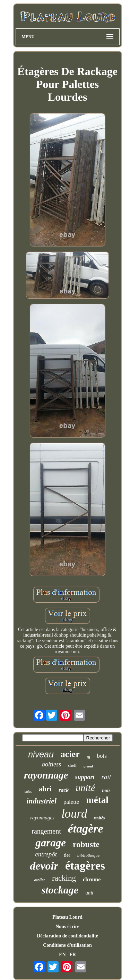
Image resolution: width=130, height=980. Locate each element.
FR (73, 955)
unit (89, 893)
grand (88, 766)
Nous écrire (67, 927)
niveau (41, 754)
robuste (86, 844)
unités (99, 818)
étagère (86, 829)
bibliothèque (89, 855)
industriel (41, 801)
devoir (44, 866)
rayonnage (46, 775)
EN (62, 955)
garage (51, 843)
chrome (92, 879)
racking (64, 878)
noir (106, 790)
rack (64, 790)
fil (88, 757)
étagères (85, 866)
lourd (74, 814)
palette (71, 802)
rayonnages (42, 818)
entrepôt (46, 854)
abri (45, 789)
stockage (60, 890)
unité (85, 788)
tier (67, 855)
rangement (46, 831)
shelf (72, 765)
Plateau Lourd (67, 917)
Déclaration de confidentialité (67, 936)
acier (70, 754)
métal (97, 800)
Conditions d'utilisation (67, 945)
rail (106, 777)
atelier (40, 880)
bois (102, 756)
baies (28, 792)
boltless (51, 764)
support (85, 777)
